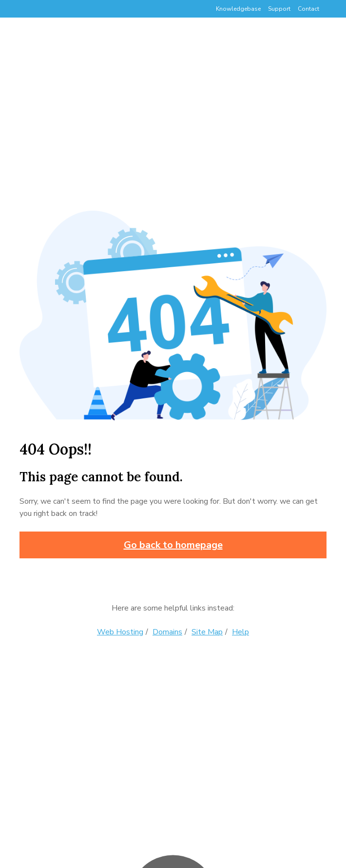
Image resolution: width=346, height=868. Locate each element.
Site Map (207, 632)
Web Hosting (120, 632)
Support (279, 9)
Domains (167, 632)
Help (240, 632)
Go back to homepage (173, 545)
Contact (308, 9)
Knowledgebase (238, 9)
